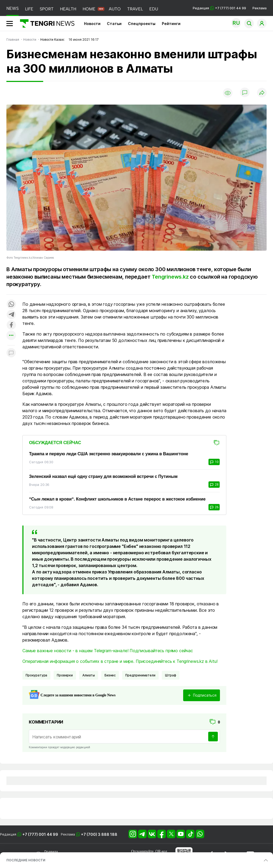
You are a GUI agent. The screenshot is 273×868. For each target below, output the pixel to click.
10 (214, 462)
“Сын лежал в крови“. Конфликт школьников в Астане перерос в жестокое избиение (117, 499)
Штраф (171, 675)
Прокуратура (36, 675)
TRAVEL (135, 9)
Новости (92, 24)
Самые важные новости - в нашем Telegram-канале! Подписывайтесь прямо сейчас (108, 651)
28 (214, 485)
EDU (154, 9)
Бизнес (110, 675)
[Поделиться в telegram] (11, 315)
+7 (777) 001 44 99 (40, 834)
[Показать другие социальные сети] (11, 336)
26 (214, 507)
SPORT (47, 9)
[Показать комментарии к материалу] (11, 353)
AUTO (115, 9)
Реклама (260, 8)
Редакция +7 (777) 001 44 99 (219, 8)
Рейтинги (171, 24)
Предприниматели (140, 675)
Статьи (114, 24)
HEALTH (68, 9)
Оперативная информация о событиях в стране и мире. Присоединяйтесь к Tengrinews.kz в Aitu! (120, 661)
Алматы (89, 675)
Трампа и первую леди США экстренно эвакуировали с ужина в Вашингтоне (109, 454)
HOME (89, 9)
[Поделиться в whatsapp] (11, 305)
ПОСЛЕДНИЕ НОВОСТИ (26, 860)
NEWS (13, 8)
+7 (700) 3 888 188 (99, 834)
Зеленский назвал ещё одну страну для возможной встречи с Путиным (103, 476)
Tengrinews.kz (170, 277)
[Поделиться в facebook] (11, 325)
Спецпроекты (142, 24)
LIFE (29, 9)
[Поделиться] (262, 93)
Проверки (65, 675)
